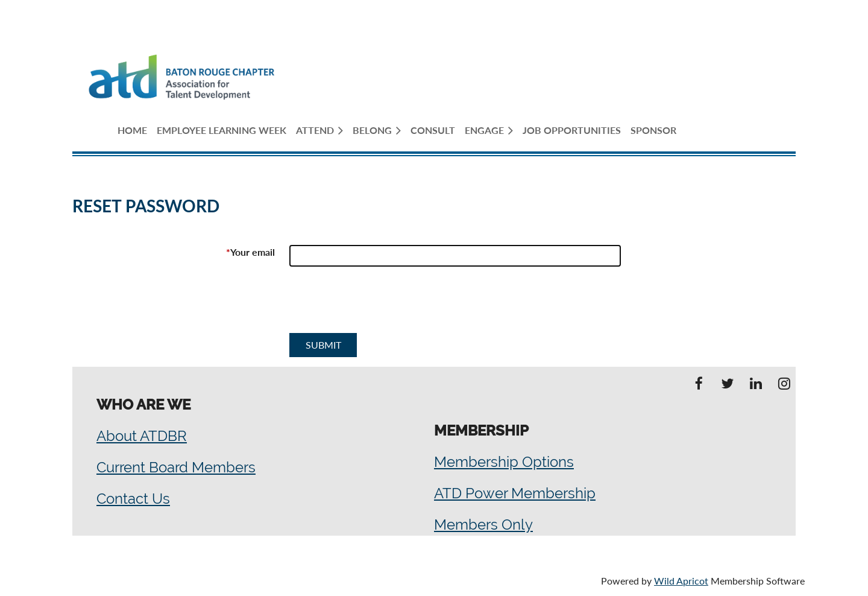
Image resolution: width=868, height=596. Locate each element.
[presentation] (381, 305)
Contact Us (133, 499)
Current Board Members (176, 467)
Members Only (483, 525)
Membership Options (504, 462)
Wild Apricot (681, 581)
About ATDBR (142, 436)
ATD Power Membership (515, 493)
